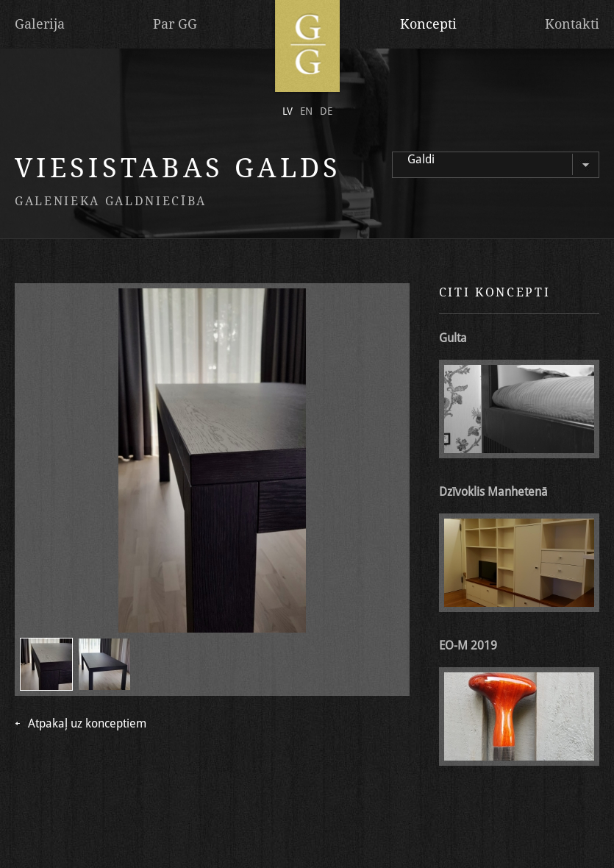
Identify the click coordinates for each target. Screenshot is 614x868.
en (306, 111)
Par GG (175, 24)
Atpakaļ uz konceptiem (87, 724)
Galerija (40, 24)
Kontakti (572, 24)
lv (288, 111)
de (326, 111)
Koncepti (428, 24)
